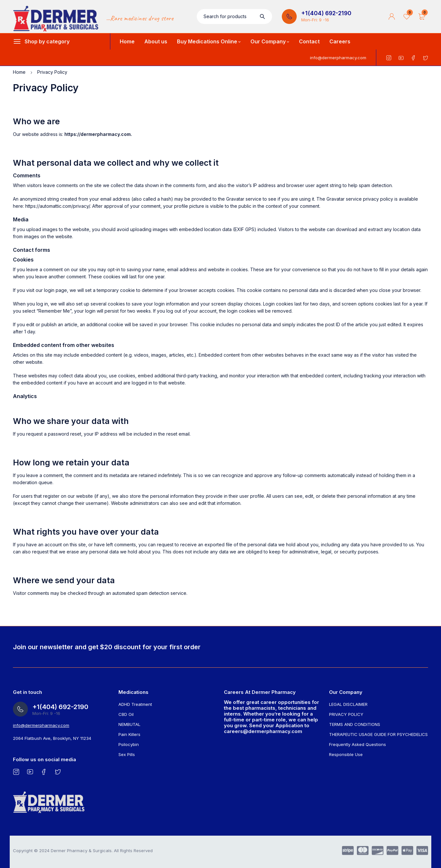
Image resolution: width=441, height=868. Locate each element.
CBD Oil (126, 714)
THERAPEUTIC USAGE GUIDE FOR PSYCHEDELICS (378, 734)
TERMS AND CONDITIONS (355, 724)
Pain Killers (129, 734)
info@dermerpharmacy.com (338, 58)
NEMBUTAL (129, 724)
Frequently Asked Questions (358, 744)
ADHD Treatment (135, 704)
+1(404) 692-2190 (326, 13)
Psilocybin (129, 744)
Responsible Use (346, 754)
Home (19, 72)
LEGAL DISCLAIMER (348, 704)
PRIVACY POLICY (346, 714)
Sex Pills (127, 754)
